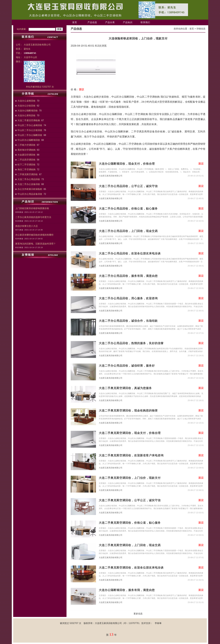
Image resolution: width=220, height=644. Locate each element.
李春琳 (158, 623)
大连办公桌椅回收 (27, 101)
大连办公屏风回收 (27, 115)
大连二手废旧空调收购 (29, 120)
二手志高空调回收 (27, 160)
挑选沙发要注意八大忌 (27, 226)
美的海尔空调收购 (27, 150)
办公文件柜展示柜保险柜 (30, 189)
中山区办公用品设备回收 (30, 194)
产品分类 (110, 22)
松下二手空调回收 (27, 165)
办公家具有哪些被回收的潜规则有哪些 (34, 235)
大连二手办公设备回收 (29, 184)
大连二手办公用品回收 (29, 179)
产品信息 (92, 22)
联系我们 (145, 22)
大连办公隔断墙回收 (28, 111)
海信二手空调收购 (27, 169)
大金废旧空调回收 (27, 155)
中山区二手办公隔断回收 (30, 135)
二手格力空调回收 (27, 145)
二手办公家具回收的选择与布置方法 (33, 217)
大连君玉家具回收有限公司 (111, 176)
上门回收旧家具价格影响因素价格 (32, 208)
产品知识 (128, 22)
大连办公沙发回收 (27, 106)
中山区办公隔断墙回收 (29, 140)
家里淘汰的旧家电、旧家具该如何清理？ (35, 244)
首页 (75, 22)
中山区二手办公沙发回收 (30, 130)
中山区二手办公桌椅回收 (30, 125)
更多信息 (138, 614)
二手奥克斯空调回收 (28, 174)
